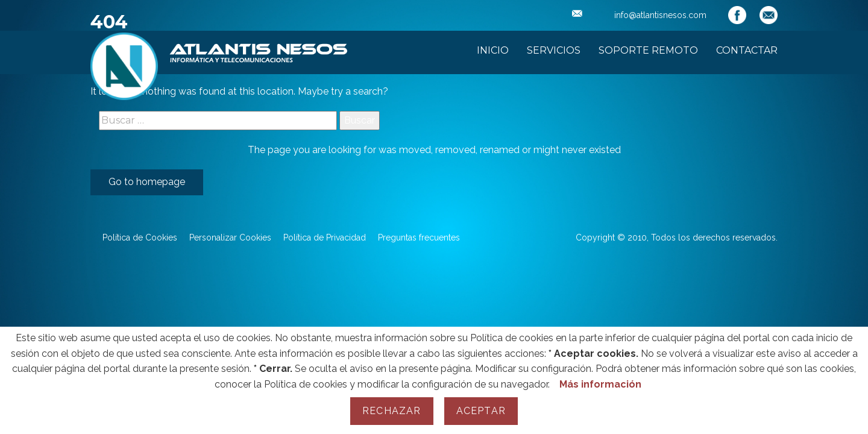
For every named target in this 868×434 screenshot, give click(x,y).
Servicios (554, 50)
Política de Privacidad (325, 237)
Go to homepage (147, 182)
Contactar (747, 50)
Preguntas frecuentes (419, 237)
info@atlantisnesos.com (639, 15)
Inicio (493, 50)
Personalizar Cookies (230, 237)
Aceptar (481, 411)
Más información (600, 384)
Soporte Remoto (648, 50)
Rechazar (392, 411)
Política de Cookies (140, 237)
